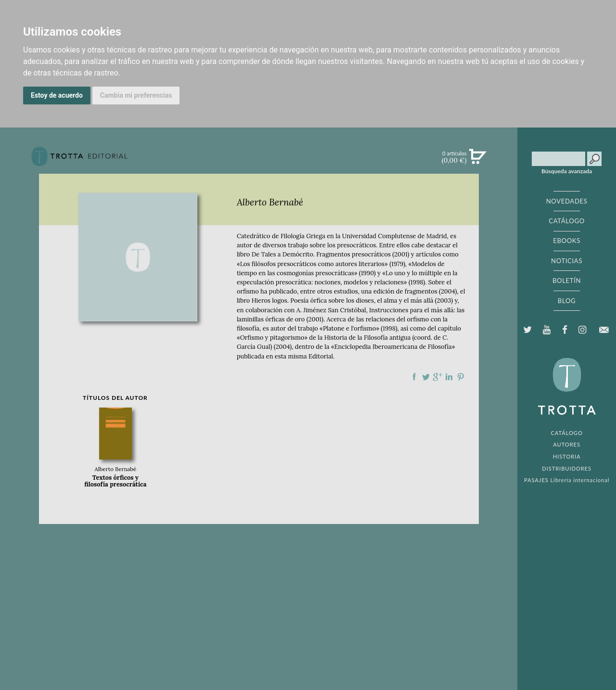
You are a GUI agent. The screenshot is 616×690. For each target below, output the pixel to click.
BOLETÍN (567, 281)
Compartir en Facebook (414, 377)
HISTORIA (567, 456)
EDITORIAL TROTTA (567, 389)
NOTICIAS (567, 261)
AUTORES (567, 444)
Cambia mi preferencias (136, 95)
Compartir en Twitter (426, 377)
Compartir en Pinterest (461, 377)
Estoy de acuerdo (57, 95)
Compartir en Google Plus (437, 377)
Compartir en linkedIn (449, 377)
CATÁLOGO (567, 221)
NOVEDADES (567, 201)
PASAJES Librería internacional (567, 480)
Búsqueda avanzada (567, 171)
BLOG (567, 301)
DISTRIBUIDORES (567, 468)
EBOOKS (567, 241)
